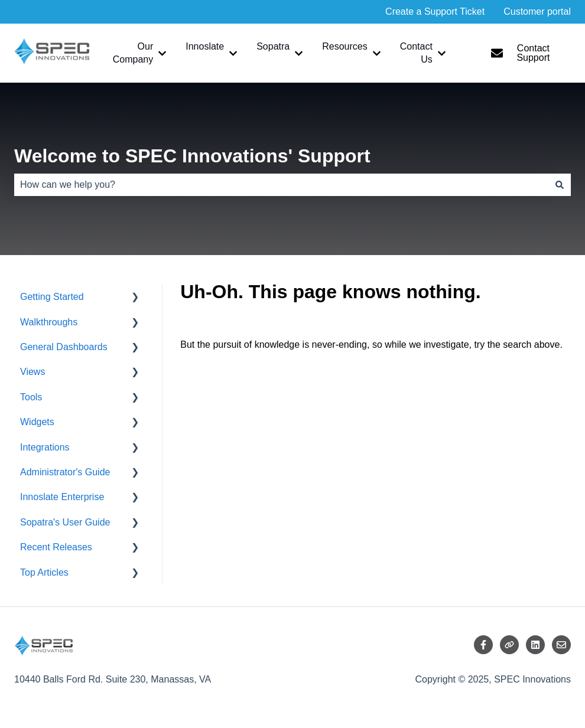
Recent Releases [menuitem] (56, 547)
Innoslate (205, 46)
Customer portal (537, 12)
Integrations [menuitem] (45, 447)
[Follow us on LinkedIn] (535, 645)
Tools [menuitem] (31, 397)
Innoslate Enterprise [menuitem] (62, 497)
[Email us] (561, 645)
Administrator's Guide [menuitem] (65, 472)
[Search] (560, 185)
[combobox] (281, 185)
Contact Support (521, 53)
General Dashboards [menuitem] (64, 347)
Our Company (133, 53)
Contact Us (416, 53)
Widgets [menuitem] (37, 422)
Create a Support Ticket (435, 12)
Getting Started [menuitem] (52, 297)
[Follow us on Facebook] (483, 645)
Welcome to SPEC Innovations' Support (192, 156)
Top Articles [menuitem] (44, 572)
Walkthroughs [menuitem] (49, 322)
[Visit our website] (509, 645)
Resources (344, 46)
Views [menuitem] (32, 372)
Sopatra (273, 46)
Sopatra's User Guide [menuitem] (65, 522)
